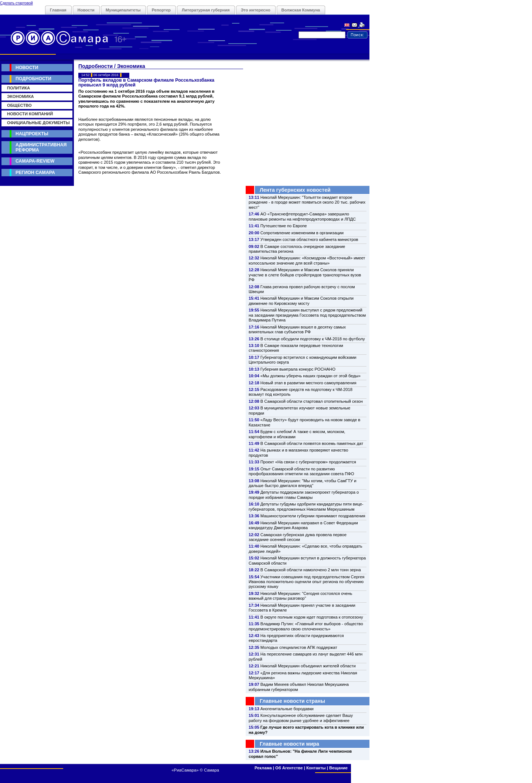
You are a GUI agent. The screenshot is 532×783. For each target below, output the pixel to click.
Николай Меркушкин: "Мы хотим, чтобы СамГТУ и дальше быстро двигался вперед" (302, 483)
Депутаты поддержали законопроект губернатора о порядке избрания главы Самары (304, 495)
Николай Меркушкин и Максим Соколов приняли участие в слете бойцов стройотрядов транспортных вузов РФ (305, 275)
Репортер (161, 10)
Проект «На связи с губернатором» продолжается (308, 462)
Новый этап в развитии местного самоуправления (308, 383)
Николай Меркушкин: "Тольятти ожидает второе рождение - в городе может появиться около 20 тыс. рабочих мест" (307, 202)
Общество (19, 105)
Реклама (263, 768)
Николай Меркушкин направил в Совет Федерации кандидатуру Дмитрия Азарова (303, 525)
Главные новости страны (292, 701)
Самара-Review (35, 161)
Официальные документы (38, 123)
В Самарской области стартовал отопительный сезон (312, 401)
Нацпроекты (32, 134)
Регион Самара (35, 173)
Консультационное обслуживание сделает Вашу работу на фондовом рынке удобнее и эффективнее (301, 718)
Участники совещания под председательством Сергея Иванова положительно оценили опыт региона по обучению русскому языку (306, 582)
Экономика (21, 96)
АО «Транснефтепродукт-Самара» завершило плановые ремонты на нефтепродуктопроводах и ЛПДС (302, 216)
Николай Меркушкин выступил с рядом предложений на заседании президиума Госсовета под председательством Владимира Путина (307, 315)
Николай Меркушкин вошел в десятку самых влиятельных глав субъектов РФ (297, 329)
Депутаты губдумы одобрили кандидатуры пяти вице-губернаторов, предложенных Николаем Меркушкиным (306, 506)
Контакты (316, 768)
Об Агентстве (289, 768)
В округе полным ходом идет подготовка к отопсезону (312, 617)
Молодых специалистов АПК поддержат (299, 647)
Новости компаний (30, 114)
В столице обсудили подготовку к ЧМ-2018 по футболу (313, 339)
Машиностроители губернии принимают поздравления (313, 516)
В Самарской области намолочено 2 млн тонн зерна (311, 570)
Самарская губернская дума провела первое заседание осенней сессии (298, 537)
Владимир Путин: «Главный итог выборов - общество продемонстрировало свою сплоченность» (306, 626)
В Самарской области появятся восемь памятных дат (312, 443)
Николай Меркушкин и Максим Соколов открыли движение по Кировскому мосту (301, 301)
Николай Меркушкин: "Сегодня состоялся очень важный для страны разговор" (300, 596)
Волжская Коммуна (301, 10)
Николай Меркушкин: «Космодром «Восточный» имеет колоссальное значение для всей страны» (307, 260)
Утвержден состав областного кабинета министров (309, 239)
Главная (58, 10)
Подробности (33, 79)
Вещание (338, 768)
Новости (86, 10)
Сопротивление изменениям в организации (302, 233)
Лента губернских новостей (295, 190)
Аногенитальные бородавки (287, 709)
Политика (18, 88)
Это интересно (256, 10)
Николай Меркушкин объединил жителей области (308, 666)
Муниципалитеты (123, 10)
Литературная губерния (206, 10)
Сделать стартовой (16, 3)
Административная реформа (41, 147)
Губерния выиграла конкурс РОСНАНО (298, 369)
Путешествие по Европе (284, 226)
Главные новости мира (289, 744)
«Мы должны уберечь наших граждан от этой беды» (311, 376)
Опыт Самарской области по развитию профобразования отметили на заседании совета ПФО (301, 471)
